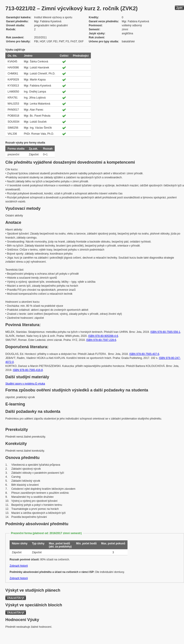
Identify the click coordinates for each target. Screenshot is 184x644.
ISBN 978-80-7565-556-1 (165, 332)
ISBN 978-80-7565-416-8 (28, 370)
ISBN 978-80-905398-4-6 (103, 336)
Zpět (179, 8)
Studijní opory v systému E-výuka (25, 384)
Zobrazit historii (19, 566)
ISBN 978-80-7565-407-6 (144, 354)
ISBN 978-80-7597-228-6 (101, 340)
